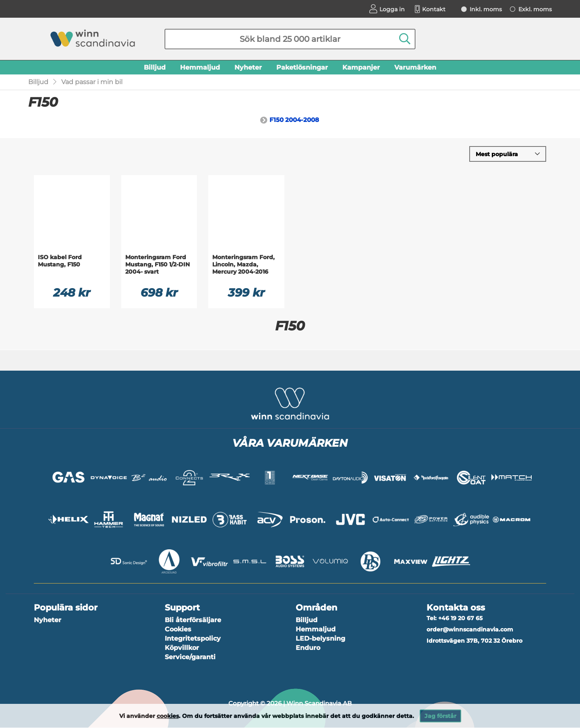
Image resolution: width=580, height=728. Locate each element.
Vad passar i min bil (92, 83)
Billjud (155, 67)
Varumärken (415, 67)
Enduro (308, 649)
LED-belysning (320, 639)
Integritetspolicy (193, 639)
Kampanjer (361, 67)
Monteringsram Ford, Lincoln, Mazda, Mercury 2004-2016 (243, 266)
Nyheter (248, 67)
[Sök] (290, 39)
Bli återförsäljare (193, 621)
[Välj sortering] (508, 155)
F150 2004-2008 (294, 121)
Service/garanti (190, 658)
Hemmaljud (200, 67)
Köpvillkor (182, 649)
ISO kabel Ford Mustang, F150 (60, 262)
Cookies (178, 630)
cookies (168, 716)
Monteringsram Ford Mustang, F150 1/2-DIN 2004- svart (157, 266)
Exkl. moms (535, 9)
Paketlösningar (302, 67)
